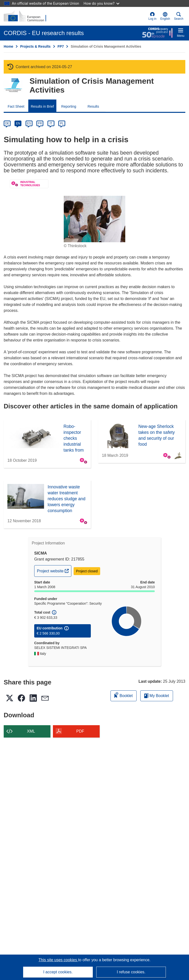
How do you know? (102, 3)
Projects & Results (35, 46)
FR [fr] (40, 123)
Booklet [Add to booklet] (124, 695)
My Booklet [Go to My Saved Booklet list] (157, 696)
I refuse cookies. (131, 972)
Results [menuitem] (93, 106)
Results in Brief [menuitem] (42, 106)
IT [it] (51, 123)
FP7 (61, 46)
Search (179, 16)
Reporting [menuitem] (69, 106)
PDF (80, 731)
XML (31, 731)
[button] (165, 16)
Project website (54, 570)
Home (8, 46)
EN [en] (18, 123)
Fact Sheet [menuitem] (16, 106)
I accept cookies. (58, 972)
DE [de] (7, 123)
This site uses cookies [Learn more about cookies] (58, 960)
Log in (152, 16)
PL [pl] (62, 123)
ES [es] (29, 123)
